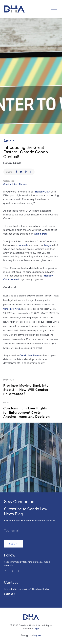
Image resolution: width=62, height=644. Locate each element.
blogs (47, 245)
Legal (37, 628)
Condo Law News (12, 309)
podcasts (23, 245)
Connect (10, 594)
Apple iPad (40, 233)
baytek (37, 635)
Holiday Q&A (42, 191)
